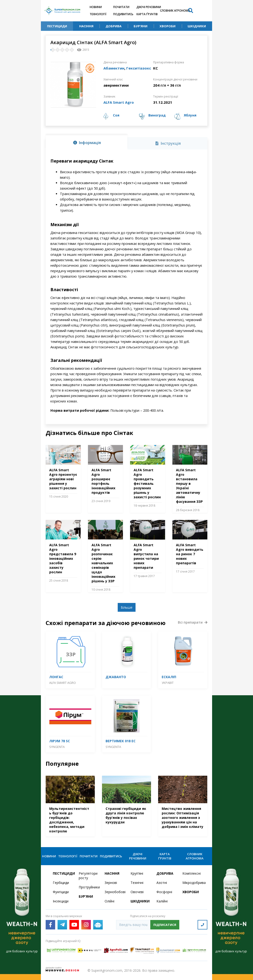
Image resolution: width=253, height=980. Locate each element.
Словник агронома (175, 11)
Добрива (114, 26)
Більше (127, 607)
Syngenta (57, 747)
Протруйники (89, 887)
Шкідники (197, 26)
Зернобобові (115, 892)
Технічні (137, 883)
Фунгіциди (61, 892)
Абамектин (114, 68)
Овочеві (137, 892)
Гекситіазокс (139, 68)
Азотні (162, 883)
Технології (98, 14)
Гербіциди (61, 883)
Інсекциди (61, 901)
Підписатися (165, 925)
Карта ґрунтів (147, 14)
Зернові (111, 883)
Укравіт (168, 683)
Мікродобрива (192, 883)
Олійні (109, 901)
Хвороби (168, 26)
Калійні (162, 901)
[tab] (87, 142)
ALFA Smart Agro (119, 102)
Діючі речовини (149, 7)
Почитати (121, 7)
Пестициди (57, 26)
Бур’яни (141, 26)
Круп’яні (137, 873)
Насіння (86, 26)
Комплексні (192, 873)
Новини (96, 7)
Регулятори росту (88, 876)
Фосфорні (164, 892)
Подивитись (123, 14)
